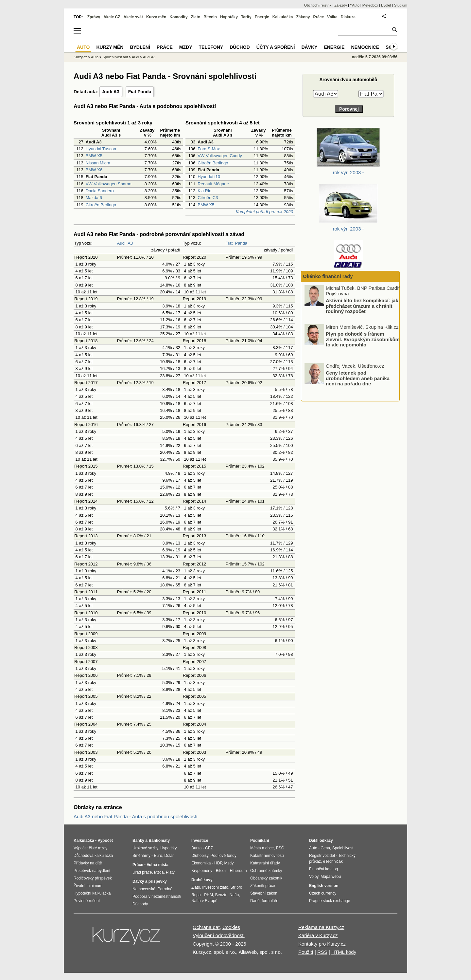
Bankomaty (159, 841)
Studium (401, 5)
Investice (200, 841)
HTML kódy (344, 952)
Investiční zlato (215, 887)
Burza (196, 848)
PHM (209, 895)
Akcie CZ (112, 17)
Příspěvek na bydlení (92, 871)
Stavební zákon (264, 893)
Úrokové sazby (145, 848)
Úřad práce (142, 872)
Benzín (221, 895)
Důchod (240, 47)
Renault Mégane (213, 184)
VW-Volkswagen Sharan (109, 184)
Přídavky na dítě (88, 863)
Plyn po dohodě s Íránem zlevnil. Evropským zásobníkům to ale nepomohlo (363, 339)
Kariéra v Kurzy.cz (318, 935)
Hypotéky (229, 17)
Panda (241, 243)
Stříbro (236, 887)
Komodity (178, 17)
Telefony (211, 47)
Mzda (159, 872)
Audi (121, 243)
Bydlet (386, 5)
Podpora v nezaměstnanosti (157, 897)
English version (324, 886)
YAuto (355, 5)
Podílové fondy (223, 856)
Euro (158, 856)
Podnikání (260, 841)
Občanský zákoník (266, 878)
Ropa (196, 895)
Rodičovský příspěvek (93, 878)
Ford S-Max (209, 149)
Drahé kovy (202, 880)
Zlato (196, 17)
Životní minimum (88, 886)
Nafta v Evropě (204, 901)
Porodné (165, 889)
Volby (314, 877)
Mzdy (186, 47)
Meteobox (370, 5)
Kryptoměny (202, 871)
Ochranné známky (266, 871)
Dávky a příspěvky (150, 881)
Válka (332, 17)
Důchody (140, 904)
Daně (255, 901)
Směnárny (141, 856)
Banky (138, 841)
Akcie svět (133, 17)
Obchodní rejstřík (318, 5)
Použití (306, 952)
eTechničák (333, 861)
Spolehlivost (343, 848)
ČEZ (209, 848)
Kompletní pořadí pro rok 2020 (264, 212)
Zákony (303, 17)
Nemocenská (144, 889)
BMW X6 (94, 170)
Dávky (309, 47)
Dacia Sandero (100, 191)
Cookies (231, 927)
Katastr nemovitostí (267, 856)
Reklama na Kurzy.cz (321, 927)
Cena (325, 848)
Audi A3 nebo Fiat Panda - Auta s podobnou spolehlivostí (136, 816)
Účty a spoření (276, 47)
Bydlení (140, 47)
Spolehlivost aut (115, 57)
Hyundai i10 (209, 177)
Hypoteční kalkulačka (92, 893)
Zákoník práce (263, 886)
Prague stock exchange (330, 901)
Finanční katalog (323, 869)
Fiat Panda (140, 92)
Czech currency (323, 893)
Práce (319, 17)
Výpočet (105, 841)
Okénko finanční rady (328, 276)
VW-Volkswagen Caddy (220, 156)
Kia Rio (204, 191)
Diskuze (348, 17)
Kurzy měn (156, 17)
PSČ (280, 848)
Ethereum (238, 871)
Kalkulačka (283, 17)
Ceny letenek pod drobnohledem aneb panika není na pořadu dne (358, 378)
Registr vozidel (322, 856)
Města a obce (262, 848)
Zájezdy (341, 5)
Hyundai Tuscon (101, 149)
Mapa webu (331, 877)
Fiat (229, 243)
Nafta (234, 895)
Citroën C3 (208, 198)
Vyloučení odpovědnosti (219, 935)
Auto (95, 57)
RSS (322, 952)
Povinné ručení (87, 901)
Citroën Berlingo (101, 205)
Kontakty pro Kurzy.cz (322, 944)
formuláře (270, 901)
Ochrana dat (206, 927)
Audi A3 (111, 92)
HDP (218, 863)
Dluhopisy (200, 856)
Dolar (169, 856)
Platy (170, 872)
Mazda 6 (94, 198)
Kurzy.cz (80, 57)
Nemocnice (365, 47)
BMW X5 (94, 156)
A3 (130, 243)
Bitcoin (210, 17)
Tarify (246, 17)
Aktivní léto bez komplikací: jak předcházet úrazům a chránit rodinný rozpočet (362, 306)
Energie (262, 17)
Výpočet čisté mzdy (90, 848)
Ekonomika (201, 863)
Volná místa (157, 865)
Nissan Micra (98, 163)
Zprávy (94, 17)
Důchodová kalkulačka (93, 856)
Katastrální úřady (265, 863)
